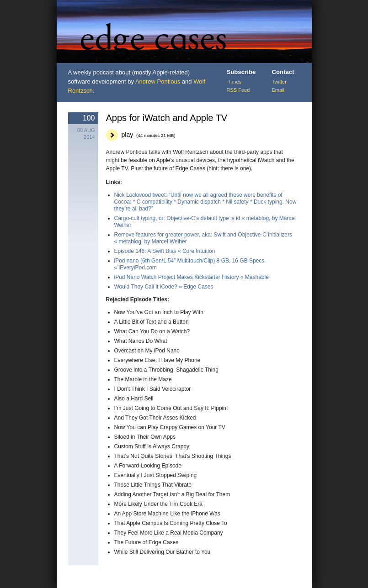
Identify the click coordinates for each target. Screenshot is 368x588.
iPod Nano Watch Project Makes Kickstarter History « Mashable (192, 277)
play (149, 135)
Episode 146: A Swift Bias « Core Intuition (165, 251)
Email (278, 90)
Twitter (279, 82)
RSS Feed (238, 90)
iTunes (234, 82)
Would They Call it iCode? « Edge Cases (164, 287)
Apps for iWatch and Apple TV (167, 118)
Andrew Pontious (158, 81)
